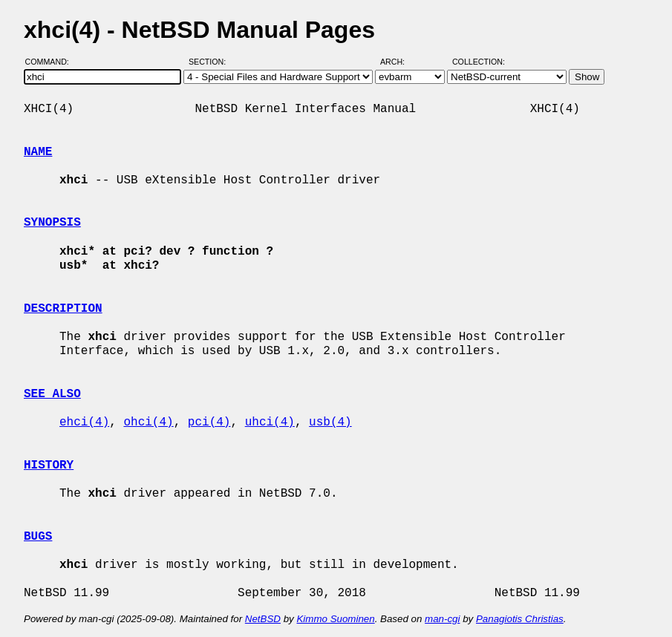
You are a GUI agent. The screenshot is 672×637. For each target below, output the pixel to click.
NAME (38, 152)
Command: (52, 62)
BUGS (38, 537)
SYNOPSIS (52, 223)
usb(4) (330, 422)
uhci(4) (270, 422)
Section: (211, 62)
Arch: (399, 62)
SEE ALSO (52, 394)
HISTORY (49, 465)
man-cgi (442, 619)
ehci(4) (84, 422)
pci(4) (209, 422)
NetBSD (263, 619)
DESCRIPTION (63, 309)
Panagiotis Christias (520, 619)
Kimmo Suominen (335, 619)
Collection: (479, 62)
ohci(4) (148, 422)
